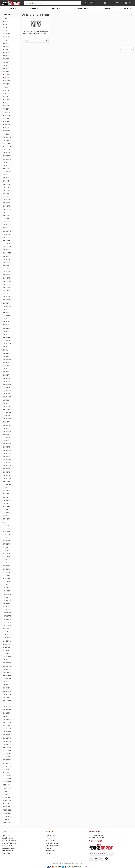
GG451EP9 (6, 240)
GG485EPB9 (7, 306)
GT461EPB (6, 532)
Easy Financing (8, 846)
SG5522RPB (7, 672)
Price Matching (8, 838)
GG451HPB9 (7, 253)
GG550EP (6, 375)
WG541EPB (7, 798)
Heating (128, 9)
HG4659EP (6, 591)
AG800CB (6, 68)
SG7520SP (6, 713)
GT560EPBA (7, 582)
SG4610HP (6, 660)
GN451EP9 (6, 491)
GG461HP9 (6, 291)
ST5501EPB (7, 754)
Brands (12, 9)
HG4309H (6, 585)
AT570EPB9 (7, 131)
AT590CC (6, 134)
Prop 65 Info (50, 848)
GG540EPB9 (7, 344)
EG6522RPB (7, 159)
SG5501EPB (7, 663)
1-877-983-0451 (96, 841)
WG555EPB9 (7, 810)
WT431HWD (7, 823)
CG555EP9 (6, 153)
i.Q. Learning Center (9, 841)
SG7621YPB (7, 732)
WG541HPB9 (7, 801)
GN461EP (6, 494)
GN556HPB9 (7, 513)
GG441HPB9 (7, 225)
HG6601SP (6, 607)
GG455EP (6, 256)
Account (49, 838)
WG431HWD (7, 788)
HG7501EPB (7, 613)
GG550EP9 (6, 378)
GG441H (6, 212)
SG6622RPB (7, 707)
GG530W (6, 319)
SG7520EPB (7, 710)
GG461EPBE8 (7, 284)
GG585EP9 (6, 481)
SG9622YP (6, 744)
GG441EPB (6, 203)
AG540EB (6, 46)
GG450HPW (7, 234)
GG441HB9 (6, 222)
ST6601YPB (7, 763)
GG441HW (6, 228)
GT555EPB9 (7, 572)
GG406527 (6, 165)
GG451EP (6, 237)
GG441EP (6, 197)
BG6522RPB (7, 140)
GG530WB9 (7, 328)
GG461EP (6, 269)
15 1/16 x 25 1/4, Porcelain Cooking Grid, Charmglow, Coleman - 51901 (35, 34)
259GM (5, 18)
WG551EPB (7, 807)
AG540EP (6, 50)
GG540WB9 (7, 356)
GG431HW (6, 187)
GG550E (5, 369)
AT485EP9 (6, 87)
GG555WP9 (7, 416)
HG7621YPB (7, 622)
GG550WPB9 (7, 397)
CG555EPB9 (7, 156)
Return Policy (50, 841)
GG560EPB (6, 441)
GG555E (5, 403)
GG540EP (6, 334)
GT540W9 (6, 550)
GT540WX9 (6, 553)
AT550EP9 (6, 109)
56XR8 (5, 31)
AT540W (6, 97)
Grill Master (7, 15)
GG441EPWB (7, 209)
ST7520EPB (7, 766)
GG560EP (6, 435)
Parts (34, 9)
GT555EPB (6, 569)
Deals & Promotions (9, 843)
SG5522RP (6, 669)
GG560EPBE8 (7, 450)
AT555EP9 (6, 122)
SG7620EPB (7, 722)
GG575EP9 (6, 469)
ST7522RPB (7, 779)
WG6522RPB (7, 816)
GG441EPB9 (7, 206)
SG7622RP (6, 735)
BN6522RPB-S (8, 147)
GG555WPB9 (7, 419)
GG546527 (6, 363)
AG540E (5, 43)
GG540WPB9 (7, 359)
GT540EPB (6, 541)
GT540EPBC (7, 544)
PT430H (6, 654)
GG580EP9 (6, 475)
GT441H (5, 522)
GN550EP (6, 497)
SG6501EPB (7, 691)
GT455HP (6, 528)
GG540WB (6, 353)
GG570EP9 (6, 463)
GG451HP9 (6, 250)
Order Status (50, 835)
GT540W (6, 547)
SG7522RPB (7, 719)
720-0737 (6, 40)
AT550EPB (6, 112)
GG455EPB (6, 262)
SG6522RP (6, 697)
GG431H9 (6, 178)
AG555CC (6, 59)
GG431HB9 (6, 184)
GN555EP (6, 503)
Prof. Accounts (8, 851)
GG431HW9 (7, 190)
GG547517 (6, 366)
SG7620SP (6, 726)
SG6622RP (6, 704)
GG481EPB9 (7, 300)
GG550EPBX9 (7, 391)
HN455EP (6, 629)
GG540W (6, 347)
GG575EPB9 (7, 472)
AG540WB (6, 53)
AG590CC (6, 65)
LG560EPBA (7, 641)
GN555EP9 (6, 506)
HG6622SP (6, 610)
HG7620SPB (7, 619)
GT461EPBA (7, 535)
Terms (48, 853)
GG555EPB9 (7, 413)
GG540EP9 (6, 338)
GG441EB (6, 194)
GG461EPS (6, 287)
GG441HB (6, 219)
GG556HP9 (6, 428)
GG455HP (6, 266)
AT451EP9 (6, 78)
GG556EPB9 (7, 425)
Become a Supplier (9, 848)
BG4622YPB (7, 137)
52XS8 (5, 25)
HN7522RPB (7, 638)
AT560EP (6, 128)
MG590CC (6, 650)
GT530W (6, 538)
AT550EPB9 (7, 115)
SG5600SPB (7, 675)
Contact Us (6, 853)
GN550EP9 (6, 500)
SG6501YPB (7, 694)
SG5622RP (6, 682)
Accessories (109, 9)
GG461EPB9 (7, 278)
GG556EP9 (6, 422)
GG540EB (6, 331)
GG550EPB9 (7, 384)
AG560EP (6, 62)
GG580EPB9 (7, 478)
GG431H (6, 175)
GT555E (5, 563)
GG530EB (6, 312)
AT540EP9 (6, 93)
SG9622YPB (7, 747)
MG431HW (6, 644)
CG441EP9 (6, 150)
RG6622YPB (7, 657)
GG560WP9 (7, 456)
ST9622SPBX (7, 782)
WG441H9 (6, 791)
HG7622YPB (7, 625)
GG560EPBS (7, 453)
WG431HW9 (7, 785)
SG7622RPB (7, 738)
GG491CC (6, 309)
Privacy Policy (51, 851)
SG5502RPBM (7, 666)
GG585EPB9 (7, 485)
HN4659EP (6, 632)
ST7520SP (6, 769)
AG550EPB (6, 56)
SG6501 (5, 685)
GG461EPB (6, 275)
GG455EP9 (6, 259)
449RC (5, 21)
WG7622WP (7, 819)
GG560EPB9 (7, 444)
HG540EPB (6, 597)
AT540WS (6, 100)
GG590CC (6, 488)
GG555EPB (6, 409)
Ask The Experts (126, 49)
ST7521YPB (7, 776)
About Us (6, 835)
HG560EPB (6, 604)
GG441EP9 (6, 200)
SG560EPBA (7, 679)
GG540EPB (6, 341)
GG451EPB (6, 244)
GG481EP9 (6, 297)
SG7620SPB (7, 729)
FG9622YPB (7, 162)
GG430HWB (7, 172)
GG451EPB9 (7, 247)
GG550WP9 (7, 394)
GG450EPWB (7, 231)
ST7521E (6, 773)
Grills (57, 9)
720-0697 (6, 37)
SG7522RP (6, 716)
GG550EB (6, 372)
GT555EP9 (6, 566)
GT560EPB (6, 578)
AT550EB (6, 106)
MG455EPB (7, 647)
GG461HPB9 (7, 294)
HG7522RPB (7, 616)
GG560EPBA (7, 447)
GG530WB (6, 325)
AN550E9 (6, 72)
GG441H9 (6, 215)
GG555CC (6, 400)
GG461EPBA (7, 281)
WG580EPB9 (7, 813)
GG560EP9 (6, 438)
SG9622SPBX (7, 741)
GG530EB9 (6, 316)
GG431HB (6, 181)
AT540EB (6, 90)
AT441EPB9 (7, 75)
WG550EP (6, 804)
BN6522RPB (7, 143)
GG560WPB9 (7, 460)
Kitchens (82, 9)
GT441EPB (6, 519)
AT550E (5, 103)
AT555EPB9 (7, 125)
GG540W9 (6, 350)
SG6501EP (6, 688)
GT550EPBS (7, 557)
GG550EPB (6, 381)
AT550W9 (6, 118)
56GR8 (5, 28)
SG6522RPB (7, 701)
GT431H (5, 516)
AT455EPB (6, 81)
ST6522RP (6, 757)
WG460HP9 (7, 794)
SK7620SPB (7, 751)
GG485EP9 (6, 303)
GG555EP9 (6, 406)
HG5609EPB (7, 600)
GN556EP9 (6, 510)
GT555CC (6, 560)
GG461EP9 (6, 272)
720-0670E (6, 34)
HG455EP (6, 588)
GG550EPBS (7, 388)
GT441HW (6, 525)
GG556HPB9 (7, 431)
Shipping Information (53, 843)
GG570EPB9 (7, 466)
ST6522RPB (7, 760)
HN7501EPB (7, 635)
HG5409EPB (7, 594)
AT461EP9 (6, 84)
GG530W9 (6, 322)
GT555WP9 (7, 575)
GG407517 (6, 169)
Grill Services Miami (53, 846)
